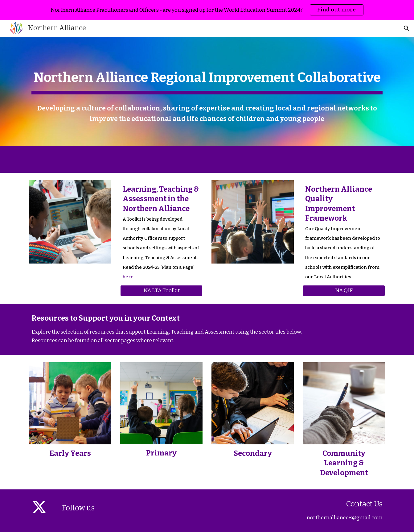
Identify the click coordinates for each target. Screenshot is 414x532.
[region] (207, 10)
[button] (407, 28)
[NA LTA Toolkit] (161, 291)
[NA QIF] (344, 291)
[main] (207, 77)
